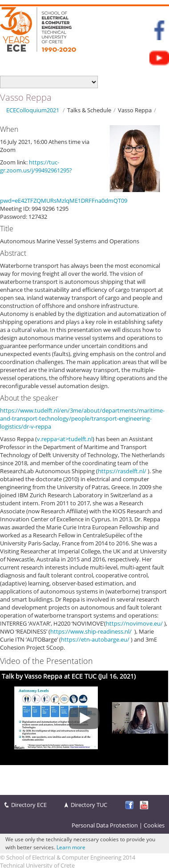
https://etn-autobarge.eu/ (95, 639)
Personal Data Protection (105, 825)
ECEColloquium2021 (33, 110)
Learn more (71, 847)
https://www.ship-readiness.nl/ (91, 631)
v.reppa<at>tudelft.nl (65, 439)
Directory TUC (89, 805)
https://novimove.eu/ (134, 623)
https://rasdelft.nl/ (122, 471)
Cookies (154, 825)
